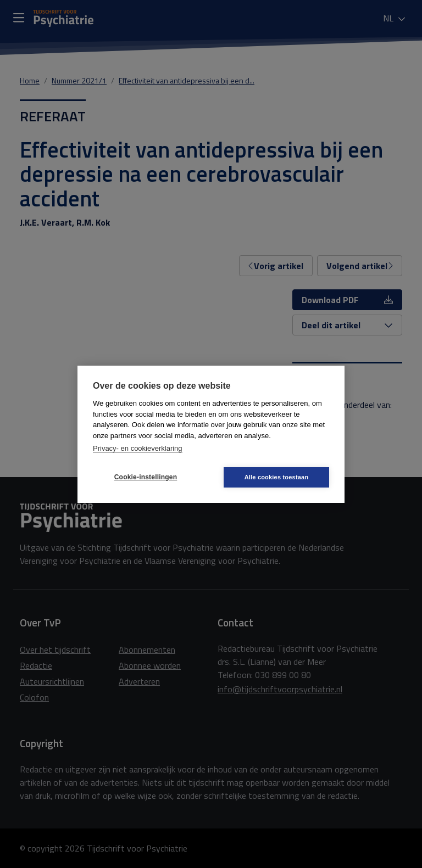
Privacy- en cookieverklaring (138, 448)
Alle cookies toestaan (277, 477)
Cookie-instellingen (146, 477)
